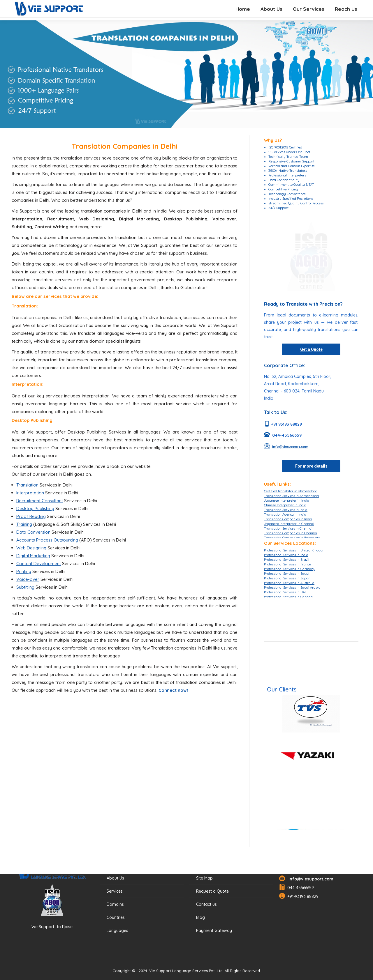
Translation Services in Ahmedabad (291, 496)
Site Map (204, 878)
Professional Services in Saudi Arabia (292, 588)
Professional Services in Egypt (287, 574)
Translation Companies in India (288, 519)
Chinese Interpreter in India (285, 505)
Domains (115, 904)
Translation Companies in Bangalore (292, 538)
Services (115, 891)
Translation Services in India (286, 510)
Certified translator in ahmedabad (291, 491)
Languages (117, 931)
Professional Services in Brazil (287, 560)
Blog (200, 917)
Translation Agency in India (285, 514)
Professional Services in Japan (287, 578)
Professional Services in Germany (290, 569)
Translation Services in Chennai (288, 528)
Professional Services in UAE (285, 592)
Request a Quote (212, 891)
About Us (115, 878)
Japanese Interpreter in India (287, 500)
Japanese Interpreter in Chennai (289, 524)
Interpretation (30, 493)
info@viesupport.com (310, 879)
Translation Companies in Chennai (291, 533)
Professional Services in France (287, 564)
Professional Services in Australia (289, 583)
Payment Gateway (214, 931)
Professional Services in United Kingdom (295, 550)
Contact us (206, 904)
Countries (116, 917)
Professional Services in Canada (288, 597)
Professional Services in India (286, 555)
